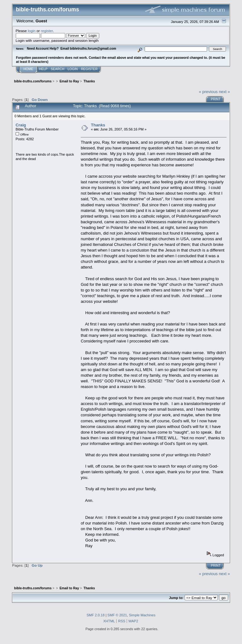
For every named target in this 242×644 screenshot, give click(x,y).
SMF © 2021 (117, 615)
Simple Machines (142, 615)
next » (224, 92)
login (32, 31)
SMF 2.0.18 (96, 615)
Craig (21, 125)
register (47, 31)
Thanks (98, 125)
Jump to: (176, 598)
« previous (208, 92)
